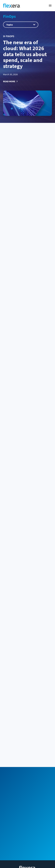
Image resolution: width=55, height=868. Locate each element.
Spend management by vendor (27, 816)
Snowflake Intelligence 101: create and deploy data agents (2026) (26, 299)
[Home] (12, 6)
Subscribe (40, 767)
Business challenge (27, 806)
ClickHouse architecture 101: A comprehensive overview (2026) (27, 667)
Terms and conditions (27, 865)
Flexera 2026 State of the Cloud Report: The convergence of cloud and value (25, 176)
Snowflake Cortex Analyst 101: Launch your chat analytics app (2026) (25, 607)
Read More (9, 81)
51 (28, 699)
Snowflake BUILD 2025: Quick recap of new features (27, 548)
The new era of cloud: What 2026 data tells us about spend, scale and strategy (25, 54)
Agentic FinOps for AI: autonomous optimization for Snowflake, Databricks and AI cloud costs (26, 487)
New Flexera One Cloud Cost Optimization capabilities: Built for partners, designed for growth (27, 362)
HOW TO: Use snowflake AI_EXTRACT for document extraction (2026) (26, 239)
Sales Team (27, 747)
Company (27, 835)
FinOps (9, 16)
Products (27, 825)
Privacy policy (28, 860)
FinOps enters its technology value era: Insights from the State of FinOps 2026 (27, 424)
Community (15, 767)
